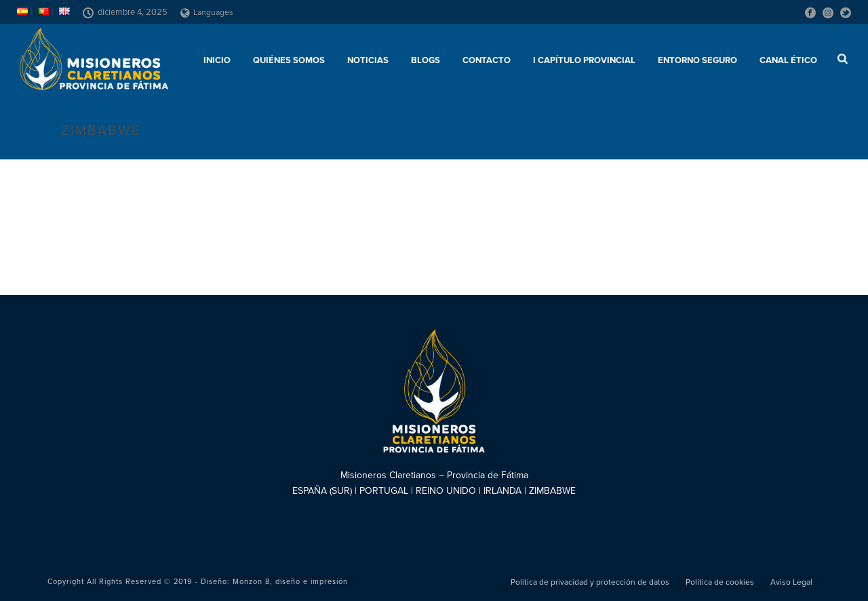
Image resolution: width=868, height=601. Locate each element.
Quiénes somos (289, 60)
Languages (207, 12)
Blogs (426, 60)
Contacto (487, 60)
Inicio (217, 60)
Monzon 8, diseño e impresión (290, 582)
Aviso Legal (791, 582)
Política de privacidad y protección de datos (590, 582)
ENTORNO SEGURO (697, 60)
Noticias (368, 60)
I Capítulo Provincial (584, 60)
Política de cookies (720, 582)
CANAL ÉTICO (788, 60)
